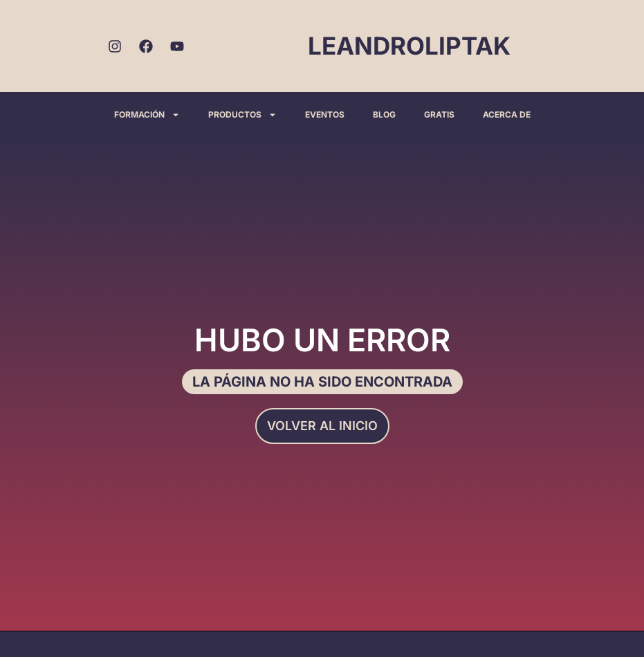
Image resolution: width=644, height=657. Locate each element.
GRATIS (439, 114)
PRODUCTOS (242, 115)
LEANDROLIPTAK (409, 46)
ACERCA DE (507, 114)
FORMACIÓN (147, 115)
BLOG (384, 114)
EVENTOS (325, 114)
